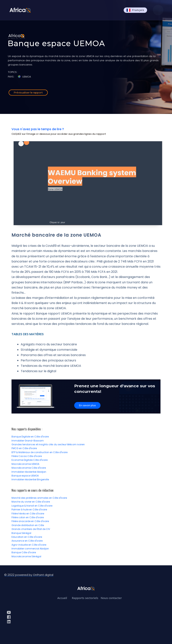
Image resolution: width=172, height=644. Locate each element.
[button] (158, 10)
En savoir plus (87, 405)
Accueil (62, 598)
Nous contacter (111, 598)
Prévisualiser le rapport (28, 93)
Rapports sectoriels (85, 598)
